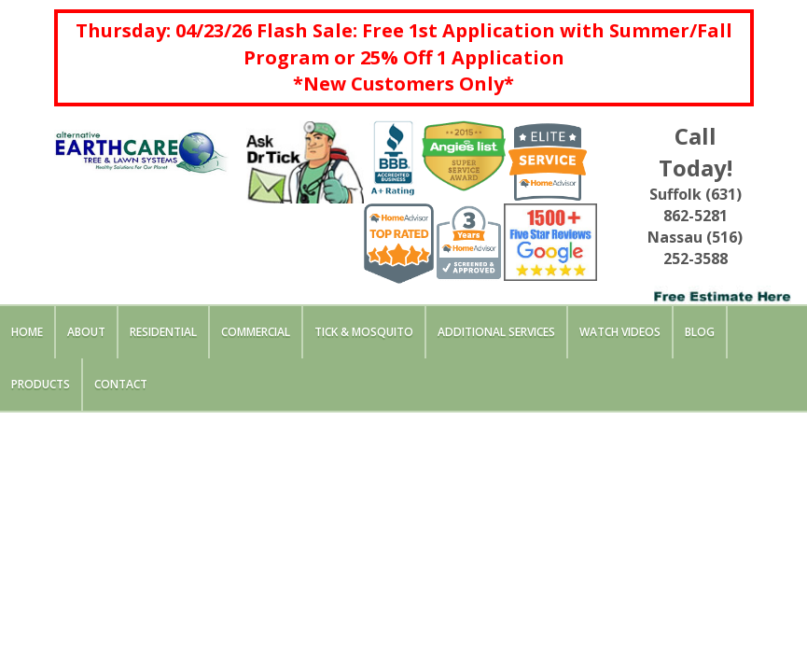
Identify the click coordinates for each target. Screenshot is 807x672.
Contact (121, 384)
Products (41, 384)
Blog (700, 332)
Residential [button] (163, 332)
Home (27, 332)
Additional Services (496, 332)
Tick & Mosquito (364, 332)
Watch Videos (620, 332)
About (86, 332)
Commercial (256, 332)
